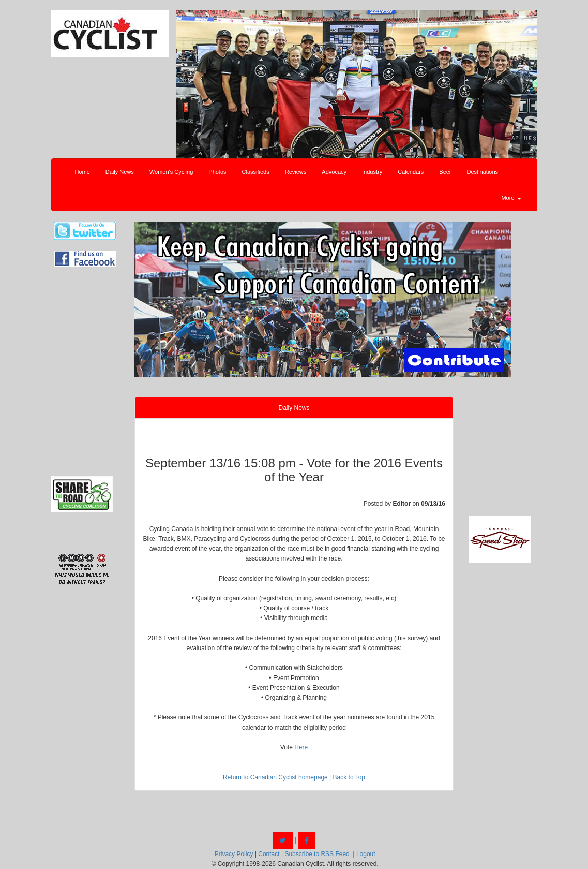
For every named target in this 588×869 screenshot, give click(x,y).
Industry (372, 172)
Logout (366, 854)
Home (82, 172)
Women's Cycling (171, 172)
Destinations (483, 172)
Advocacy (334, 172)
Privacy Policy (234, 854)
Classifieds (256, 172)
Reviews (296, 172)
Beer (445, 172)
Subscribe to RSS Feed (317, 854)
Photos (217, 172)
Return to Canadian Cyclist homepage (275, 777)
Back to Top (349, 777)
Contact (269, 854)
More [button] (511, 198)
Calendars (411, 172)
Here (301, 747)
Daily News (120, 172)
